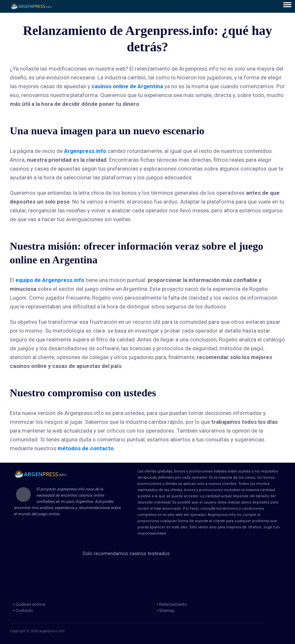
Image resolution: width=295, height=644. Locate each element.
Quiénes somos (31, 604)
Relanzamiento (173, 604)
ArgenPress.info (32, 6)
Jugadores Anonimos (101, 585)
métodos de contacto (86, 448)
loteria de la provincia (138, 570)
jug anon (140, 585)
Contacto (24, 611)
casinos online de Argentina (127, 86)
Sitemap (167, 611)
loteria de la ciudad (98, 570)
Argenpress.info (85, 151)
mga (170, 570)
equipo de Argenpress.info (50, 280)
